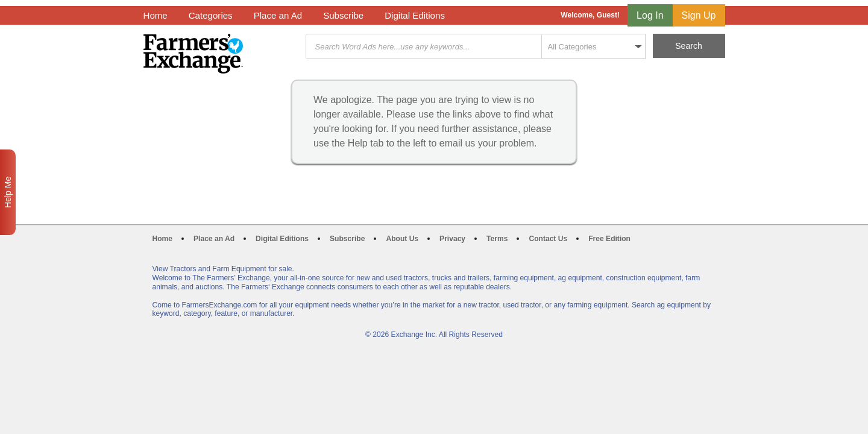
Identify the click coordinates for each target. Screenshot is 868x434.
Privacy (452, 239)
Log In (650, 15)
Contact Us (548, 239)
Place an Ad (278, 15)
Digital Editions (415, 15)
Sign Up (699, 15)
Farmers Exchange (193, 54)
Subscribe (343, 15)
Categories (211, 15)
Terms (497, 239)
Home (156, 15)
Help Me (8, 192)
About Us (402, 239)
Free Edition (609, 239)
